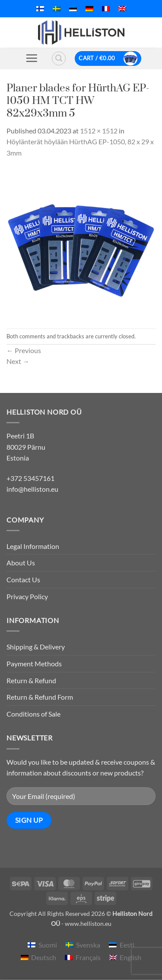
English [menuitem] (130, 957)
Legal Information (33, 546)
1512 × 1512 (99, 131)
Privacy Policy (27, 596)
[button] (32, 58)
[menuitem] (40, 9)
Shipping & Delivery (36, 647)
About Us (21, 563)
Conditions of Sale (33, 714)
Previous (24, 350)
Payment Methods (34, 664)
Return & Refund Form (40, 697)
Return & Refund (31, 680)
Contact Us (23, 579)
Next (18, 361)
